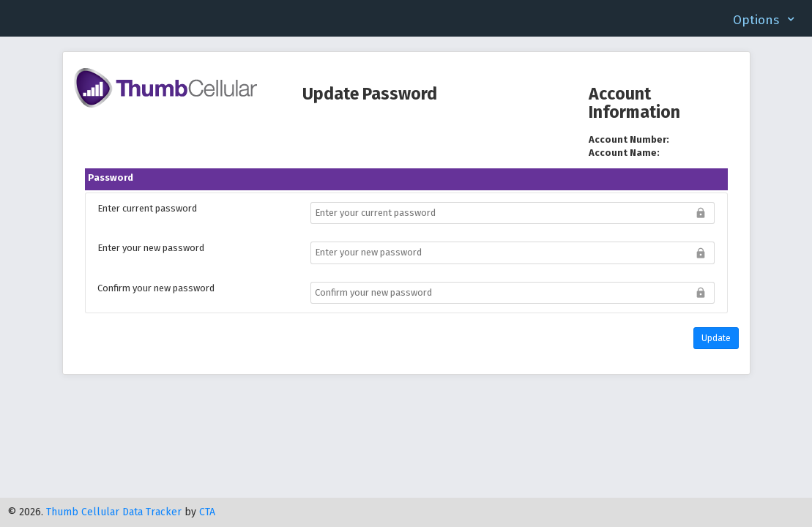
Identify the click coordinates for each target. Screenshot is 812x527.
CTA (207, 512)
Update (716, 338)
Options (756, 20)
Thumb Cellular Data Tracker (114, 512)
